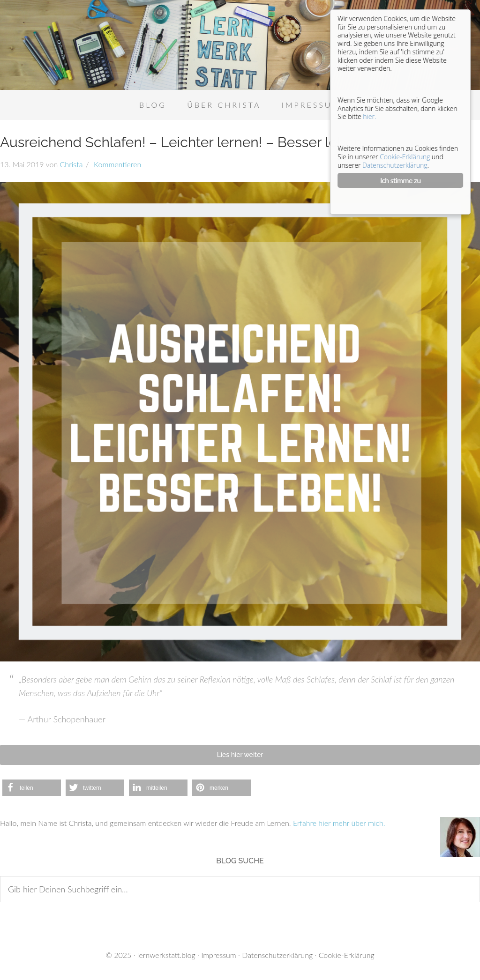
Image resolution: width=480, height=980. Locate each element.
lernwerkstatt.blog (166, 955)
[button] (32, 788)
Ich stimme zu (401, 183)
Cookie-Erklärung (347, 955)
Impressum (219, 955)
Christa (71, 164)
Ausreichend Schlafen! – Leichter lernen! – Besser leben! (183, 142)
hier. (370, 119)
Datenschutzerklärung (277, 955)
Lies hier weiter (240, 755)
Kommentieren (117, 164)
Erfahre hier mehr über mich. (339, 823)
